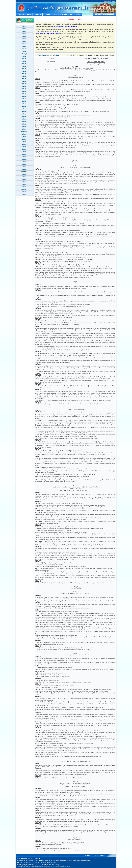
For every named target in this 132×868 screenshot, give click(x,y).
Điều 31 (24, 107)
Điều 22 (24, 84)
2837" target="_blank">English (105, 55)
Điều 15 (24, 66)
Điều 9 (24, 49)
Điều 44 (24, 142)
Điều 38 (24, 124)
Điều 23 (24, 86)
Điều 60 (24, 184)
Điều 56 (24, 174)
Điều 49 (24, 154)
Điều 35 (24, 117)
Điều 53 (24, 164)
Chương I (24, 26)
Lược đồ (82, 55)
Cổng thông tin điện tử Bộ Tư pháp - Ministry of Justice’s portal (66, 8)
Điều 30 (24, 104)
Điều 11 (24, 56)
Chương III (24, 132)
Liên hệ (96, 855)
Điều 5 (24, 39)
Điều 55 (24, 169)
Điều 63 (24, 194)
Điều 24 (24, 89)
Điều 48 (24, 152)
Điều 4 (24, 36)
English (113, 1)
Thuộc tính (72, 55)
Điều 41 (24, 134)
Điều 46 (24, 147)
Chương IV (24, 172)
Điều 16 (24, 69)
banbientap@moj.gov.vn (55, 49)
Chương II (24, 54)
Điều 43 (24, 139)
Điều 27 (24, 97)
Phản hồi (103, 855)
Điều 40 (24, 129)
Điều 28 (24, 99)
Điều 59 (24, 182)
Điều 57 (24, 177)
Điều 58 (24, 179)
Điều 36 (24, 119)
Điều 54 (24, 167)
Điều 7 (24, 44)
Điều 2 (24, 31)
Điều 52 (24, 162)
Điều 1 (24, 29)
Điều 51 (24, 159)
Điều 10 (24, 51)
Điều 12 (24, 59)
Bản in (90, 55)
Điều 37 (24, 122)
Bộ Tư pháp (89, 855)
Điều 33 (24, 112)
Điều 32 (24, 109)
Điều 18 (24, 74)
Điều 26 (24, 94)
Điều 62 (24, 192)
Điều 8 (24, 46)
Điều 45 (24, 144)
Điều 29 (24, 102)
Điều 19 (24, 76)
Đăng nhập (107, 1)
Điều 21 (24, 81)
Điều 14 (24, 64)
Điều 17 (24, 71)
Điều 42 (24, 137)
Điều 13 (24, 61)
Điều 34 (24, 114)
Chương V (24, 189)
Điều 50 (24, 157)
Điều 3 (24, 34)
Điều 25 (24, 91)
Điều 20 (24, 79)
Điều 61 (24, 187)
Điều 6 (24, 41)
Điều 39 (24, 127)
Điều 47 (24, 149)
